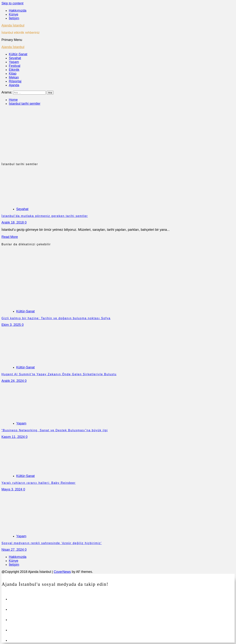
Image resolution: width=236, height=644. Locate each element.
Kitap (13, 74)
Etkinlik (14, 70)
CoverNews (62, 572)
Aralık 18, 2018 (13, 222)
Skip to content (12, 3)
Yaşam (14, 62)
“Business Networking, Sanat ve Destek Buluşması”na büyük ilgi (55, 430)
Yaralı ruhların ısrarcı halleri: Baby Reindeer (39, 483)
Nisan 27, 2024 (13, 550)
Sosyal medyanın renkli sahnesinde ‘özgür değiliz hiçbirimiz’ (52, 543)
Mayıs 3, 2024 (12, 489)
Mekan (14, 77)
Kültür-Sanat (18, 54)
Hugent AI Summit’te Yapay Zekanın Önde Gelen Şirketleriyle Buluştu (59, 374)
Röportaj (15, 81)
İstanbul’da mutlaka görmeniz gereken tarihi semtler (45, 216)
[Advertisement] (118, 135)
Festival (15, 66)
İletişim (14, 18)
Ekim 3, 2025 (12, 325)
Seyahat (15, 58)
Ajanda (14, 85)
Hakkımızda (18, 11)
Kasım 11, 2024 (14, 437)
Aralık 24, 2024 (13, 381)
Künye (14, 14)
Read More (10, 237)
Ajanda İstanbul (13, 25)
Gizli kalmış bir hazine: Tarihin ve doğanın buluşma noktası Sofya (56, 318)
